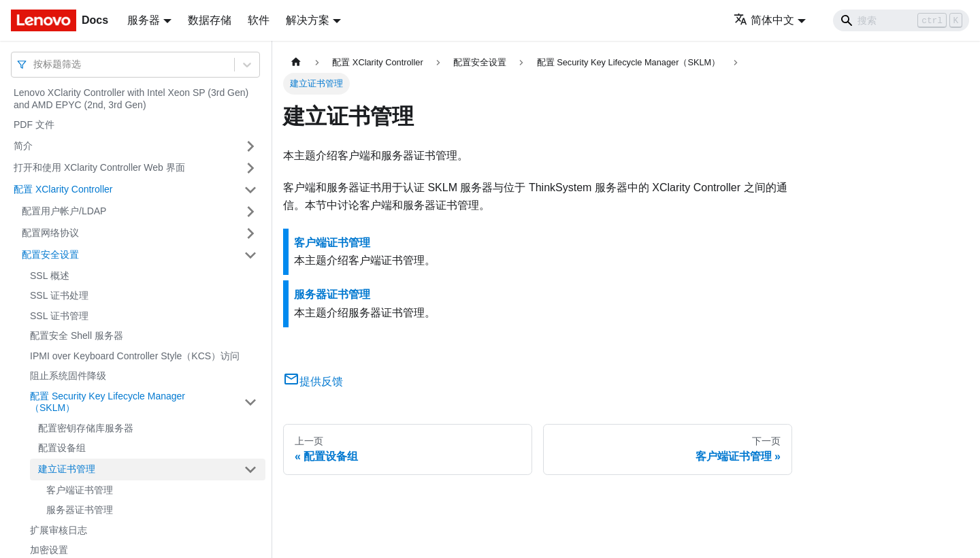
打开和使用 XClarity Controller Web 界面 (99, 167)
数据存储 (210, 20)
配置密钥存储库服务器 (86, 428)
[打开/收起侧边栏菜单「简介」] (250, 146)
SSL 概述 (50, 276)
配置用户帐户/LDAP (64, 211)
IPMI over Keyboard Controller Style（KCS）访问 (135, 356)
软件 (259, 20)
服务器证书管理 (80, 510)
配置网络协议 (50, 233)
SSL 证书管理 (59, 316)
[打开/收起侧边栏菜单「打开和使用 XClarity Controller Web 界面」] (250, 168)
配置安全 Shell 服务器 (77, 335)
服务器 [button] (144, 20)
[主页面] (296, 62)
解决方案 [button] (308, 20)
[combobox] (35, 64)
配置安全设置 (50, 255)
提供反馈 (313, 381)
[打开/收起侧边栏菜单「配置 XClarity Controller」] (250, 190)
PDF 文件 (34, 125)
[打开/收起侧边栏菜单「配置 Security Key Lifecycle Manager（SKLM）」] (250, 403)
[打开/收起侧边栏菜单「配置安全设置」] (250, 255)
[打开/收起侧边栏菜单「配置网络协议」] (250, 233)
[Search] (901, 20)
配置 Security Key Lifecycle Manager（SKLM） (108, 402)
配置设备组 (62, 448)
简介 (23, 146)
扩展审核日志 (59, 530)
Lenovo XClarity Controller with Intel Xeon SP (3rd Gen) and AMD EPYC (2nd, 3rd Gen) (131, 99)
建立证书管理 (67, 469)
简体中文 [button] (764, 20)
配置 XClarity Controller (63, 189)
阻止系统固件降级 (68, 376)
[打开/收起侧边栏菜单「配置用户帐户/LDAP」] (250, 212)
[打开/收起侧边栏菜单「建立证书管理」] (250, 470)
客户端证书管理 (80, 490)
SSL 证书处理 (59, 295)
